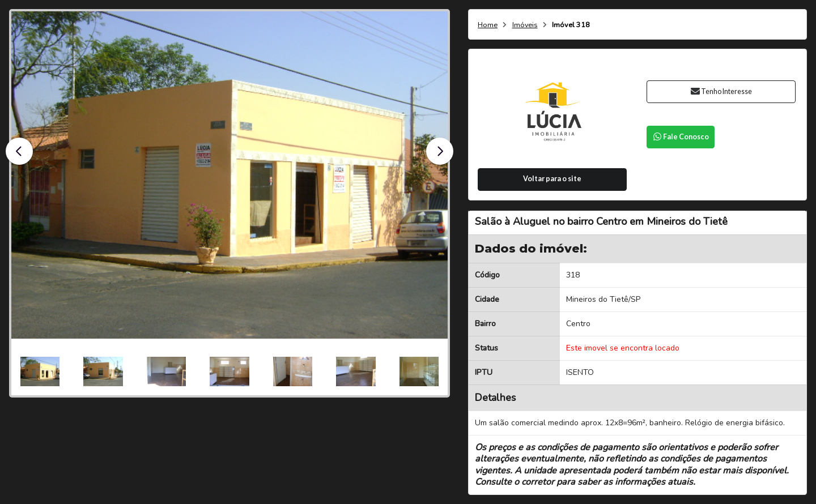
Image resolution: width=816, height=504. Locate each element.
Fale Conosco (681, 137)
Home (488, 25)
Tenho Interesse (721, 91)
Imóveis (525, 25)
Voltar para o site (552, 179)
